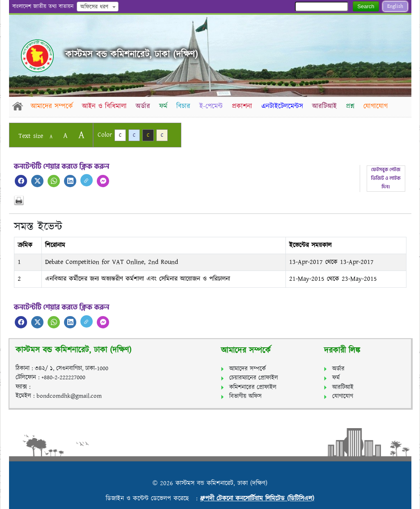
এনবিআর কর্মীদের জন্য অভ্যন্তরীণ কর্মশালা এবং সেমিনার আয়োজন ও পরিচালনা (138, 279)
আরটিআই (328, 106)
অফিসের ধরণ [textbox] (94, 7)
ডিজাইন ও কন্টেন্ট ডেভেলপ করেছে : (153, 499)
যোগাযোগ (380, 106)
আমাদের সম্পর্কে (52, 106)
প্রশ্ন (354, 106)
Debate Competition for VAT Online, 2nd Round (112, 262)
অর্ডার (144, 106)
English (395, 6)
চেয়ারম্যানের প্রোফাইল (254, 378)
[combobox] (98, 7)
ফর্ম (164, 106)
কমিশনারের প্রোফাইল (253, 387)
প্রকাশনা (244, 106)
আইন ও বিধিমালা (105, 106)
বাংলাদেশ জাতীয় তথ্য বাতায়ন (43, 7)
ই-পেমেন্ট (213, 106)
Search (366, 6)
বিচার (185, 106)
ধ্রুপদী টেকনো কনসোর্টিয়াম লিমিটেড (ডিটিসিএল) (257, 499)
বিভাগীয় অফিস (245, 396)
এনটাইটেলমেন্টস (285, 106)
